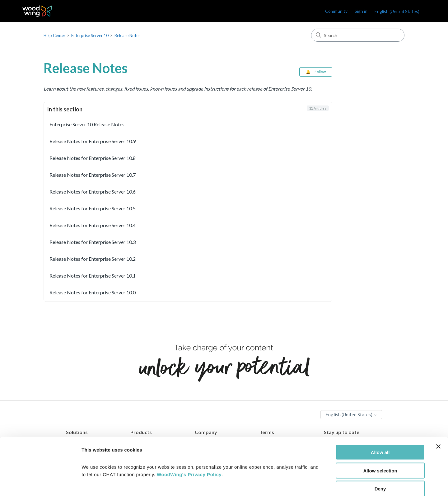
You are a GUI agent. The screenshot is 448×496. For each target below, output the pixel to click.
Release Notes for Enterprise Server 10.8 (93, 158)
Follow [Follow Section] (320, 72)
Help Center (54, 35)
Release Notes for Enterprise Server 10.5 (93, 208)
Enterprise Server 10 (90, 35)
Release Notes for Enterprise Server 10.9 (93, 141)
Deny (380, 456)
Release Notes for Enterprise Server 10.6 (93, 192)
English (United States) (397, 11)
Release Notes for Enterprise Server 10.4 (93, 225)
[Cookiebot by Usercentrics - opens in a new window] (40, 484)
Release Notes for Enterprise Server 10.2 (93, 259)
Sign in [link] (361, 11)
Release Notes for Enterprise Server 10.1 (93, 276)
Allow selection (380, 438)
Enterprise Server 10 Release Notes (87, 124)
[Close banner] (438, 414)
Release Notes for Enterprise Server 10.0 (93, 292)
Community (336, 11)
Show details (327, 484)
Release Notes (127, 35)
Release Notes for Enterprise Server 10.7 (93, 175)
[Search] (358, 35)
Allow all (380, 420)
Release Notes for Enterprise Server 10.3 (93, 242)
